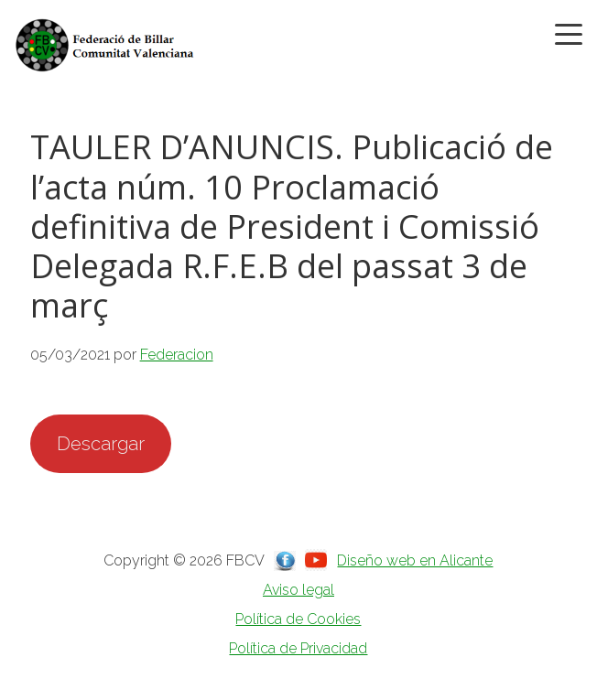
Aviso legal (298, 590)
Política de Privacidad (298, 648)
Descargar (101, 444)
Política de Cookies (298, 619)
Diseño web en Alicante (415, 560)
